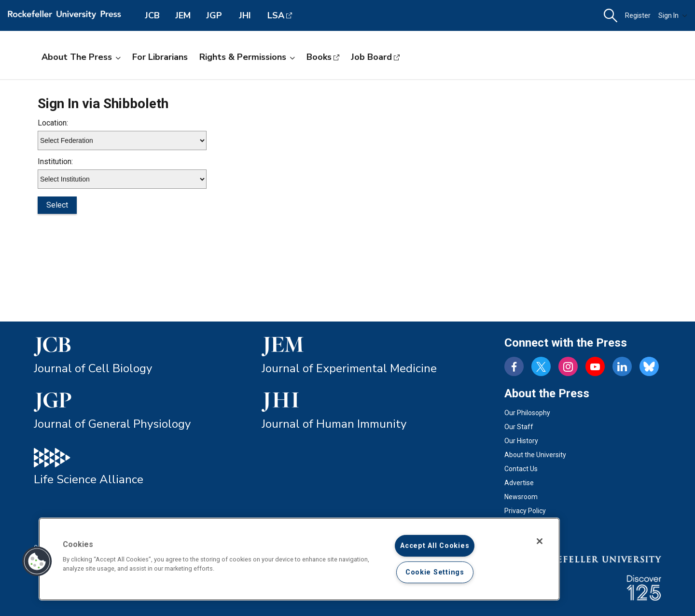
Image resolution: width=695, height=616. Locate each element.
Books (319, 57)
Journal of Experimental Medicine (349, 368)
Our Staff (519, 427)
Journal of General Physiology (112, 424)
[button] (611, 16)
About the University (535, 455)
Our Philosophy (527, 413)
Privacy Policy (525, 511)
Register (638, 15)
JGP (214, 15)
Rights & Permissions (247, 57)
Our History (521, 441)
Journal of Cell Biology (93, 368)
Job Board (371, 57)
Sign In (673, 15)
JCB (152, 15)
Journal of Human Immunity (334, 424)
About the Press (81, 57)
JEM (183, 15)
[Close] (540, 541)
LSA (276, 15)
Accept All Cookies (435, 546)
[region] (299, 559)
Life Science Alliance (89, 479)
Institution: (55, 161)
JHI (245, 15)
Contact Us (521, 469)
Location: (53, 123)
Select (57, 205)
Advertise (519, 483)
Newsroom (521, 497)
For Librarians (160, 57)
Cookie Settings (435, 572)
